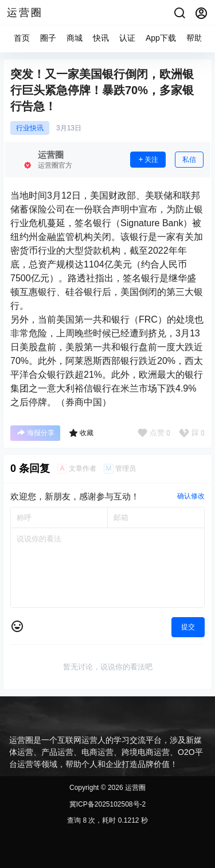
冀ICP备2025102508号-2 (107, 804)
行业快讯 (30, 128)
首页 (22, 38)
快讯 (101, 38)
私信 (189, 160)
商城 (75, 38)
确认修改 (191, 496)
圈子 (48, 38)
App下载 (161, 38)
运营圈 (134, 788)
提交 (188, 627)
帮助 (194, 38)
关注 (148, 160)
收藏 (81, 433)
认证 (127, 38)
